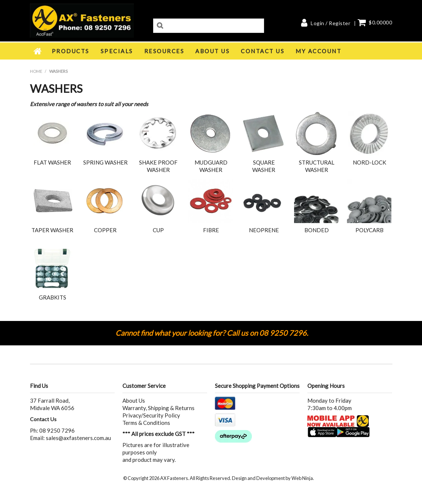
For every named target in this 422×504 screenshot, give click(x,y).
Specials (117, 51)
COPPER (105, 230)
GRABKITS (53, 297)
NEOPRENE (264, 230)
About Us (212, 51)
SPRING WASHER (105, 162)
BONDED (317, 230)
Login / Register (330, 23)
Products (71, 51)
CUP (158, 230)
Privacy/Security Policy (151, 415)
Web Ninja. (303, 478)
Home (38, 51)
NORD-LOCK (369, 162)
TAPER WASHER (52, 230)
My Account (318, 51)
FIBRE (211, 230)
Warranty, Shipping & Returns (158, 408)
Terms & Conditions (146, 423)
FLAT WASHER (52, 162)
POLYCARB (369, 230)
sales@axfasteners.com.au (78, 438)
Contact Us (263, 51)
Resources (164, 51)
